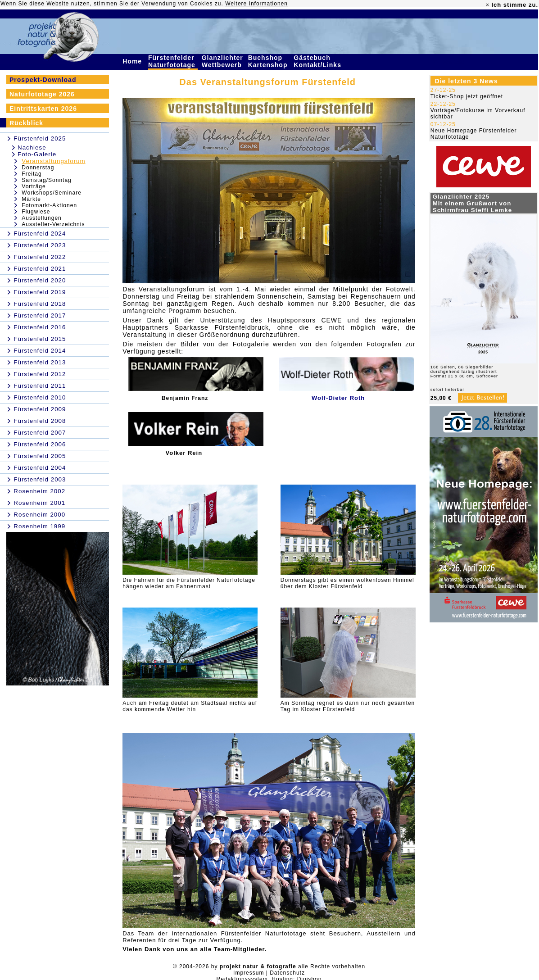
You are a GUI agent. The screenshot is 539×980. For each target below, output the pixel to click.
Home (133, 61)
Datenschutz (287, 973)
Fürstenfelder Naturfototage (173, 61)
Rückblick (26, 123)
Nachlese (32, 147)
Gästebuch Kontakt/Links (318, 61)
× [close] (488, 5)
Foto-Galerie (37, 154)
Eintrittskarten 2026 (43, 109)
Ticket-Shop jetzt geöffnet (467, 96)
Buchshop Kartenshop (269, 61)
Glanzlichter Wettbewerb (223, 61)
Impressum (249, 973)
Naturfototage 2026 (42, 94)
